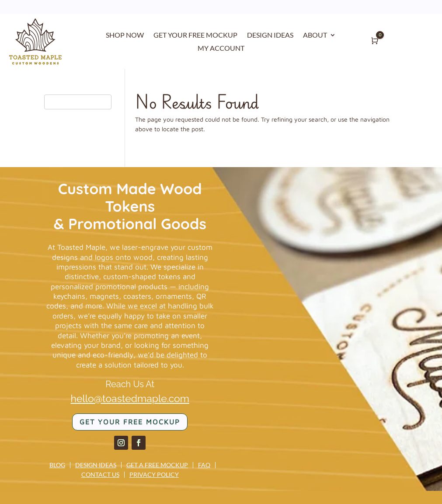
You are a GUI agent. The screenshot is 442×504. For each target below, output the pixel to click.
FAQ (204, 465)
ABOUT (315, 35)
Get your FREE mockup (130, 422)
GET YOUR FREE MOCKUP (195, 35)
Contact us (100, 475)
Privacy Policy (154, 475)
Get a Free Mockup (157, 465)
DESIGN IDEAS (270, 35)
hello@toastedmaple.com (130, 398)
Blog (57, 465)
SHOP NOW (125, 35)
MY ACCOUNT (221, 49)
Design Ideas (96, 465)
